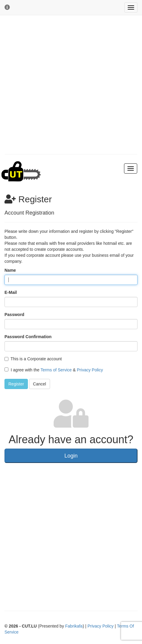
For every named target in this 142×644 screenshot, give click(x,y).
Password (14, 315)
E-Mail (11, 292)
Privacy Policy (90, 370)
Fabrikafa (74, 626)
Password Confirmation (28, 337)
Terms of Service (56, 370)
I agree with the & (54, 370)
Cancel (40, 384)
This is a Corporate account (33, 359)
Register (16, 384)
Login (71, 456)
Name (10, 270)
